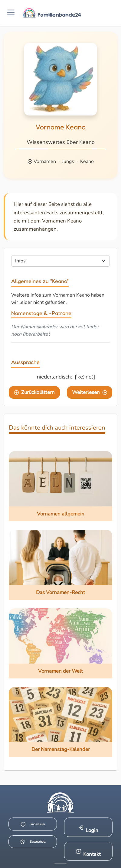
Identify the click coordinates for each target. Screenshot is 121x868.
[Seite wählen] (60, 261)
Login (88, 829)
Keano (87, 161)
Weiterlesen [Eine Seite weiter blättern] (90, 392)
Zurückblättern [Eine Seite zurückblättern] (34, 392)
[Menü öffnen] (11, 13)
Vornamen (45, 161)
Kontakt (88, 853)
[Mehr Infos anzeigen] (60, 863)
